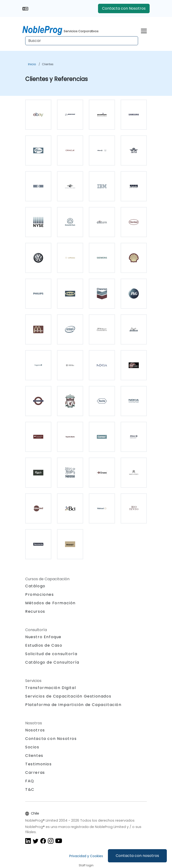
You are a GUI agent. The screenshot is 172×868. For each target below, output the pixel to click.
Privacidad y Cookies (86, 856)
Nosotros (35, 730)
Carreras (35, 773)
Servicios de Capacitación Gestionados (68, 696)
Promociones (40, 594)
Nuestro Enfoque (43, 637)
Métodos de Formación (50, 603)
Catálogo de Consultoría (52, 662)
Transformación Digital (51, 688)
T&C (30, 789)
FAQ (30, 781)
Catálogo (35, 586)
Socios (32, 747)
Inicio (32, 64)
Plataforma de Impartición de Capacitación (73, 705)
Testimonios (39, 764)
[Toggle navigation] (144, 30)
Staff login (86, 865)
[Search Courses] (82, 41)
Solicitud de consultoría (51, 654)
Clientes (48, 64)
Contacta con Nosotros (124, 8)
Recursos (35, 611)
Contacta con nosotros (137, 856)
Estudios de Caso (44, 645)
